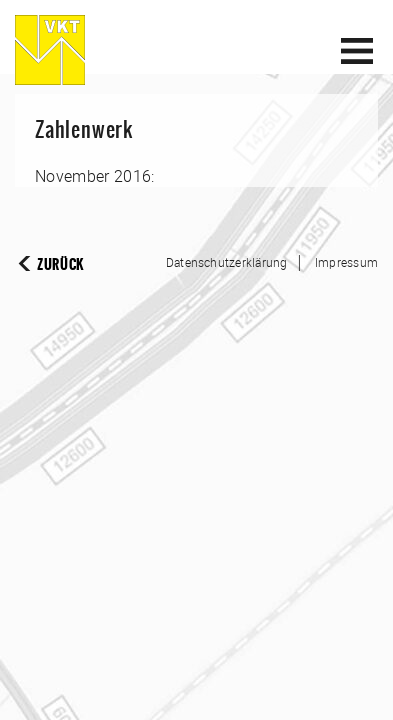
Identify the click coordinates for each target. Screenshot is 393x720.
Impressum (346, 262)
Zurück (60, 264)
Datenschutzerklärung (227, 262)
